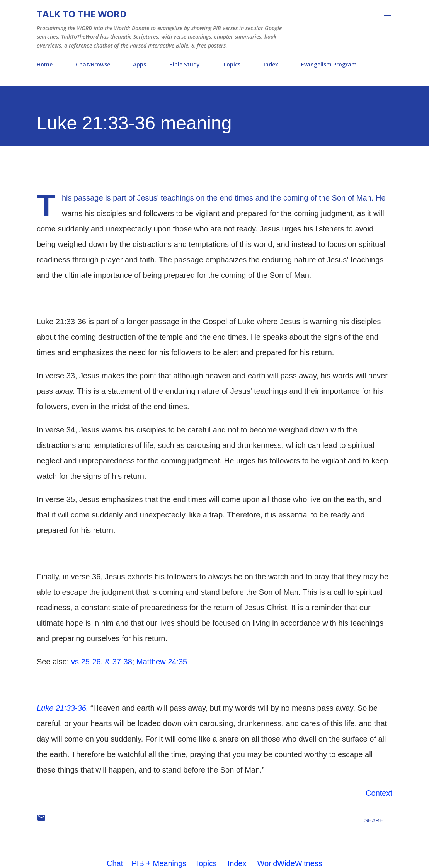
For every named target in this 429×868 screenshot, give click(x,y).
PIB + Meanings (159, 863)
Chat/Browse (93, 64)
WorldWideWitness (290, 863)
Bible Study (185, 64)
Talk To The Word (82, 14)
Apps (140, 64)
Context (379, 793)
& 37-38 (119, 662)
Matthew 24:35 (162, 662)
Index (271, 64)
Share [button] (374, 820)
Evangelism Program (329, 64)
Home (45, 64)
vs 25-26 (86, 662)
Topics (232, 64)
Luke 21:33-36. (62, 708)
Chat (115, 863)
